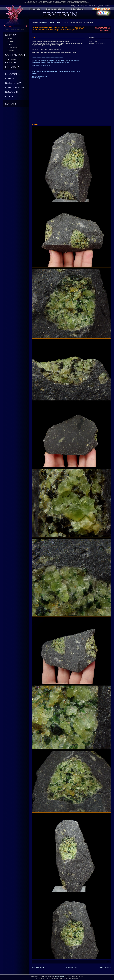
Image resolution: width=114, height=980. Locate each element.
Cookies (35, 1)
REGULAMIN (54, 978)
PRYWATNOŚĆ (62, 978)
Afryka (10, 45)
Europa (10, 42)
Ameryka (11, 51)
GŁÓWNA (40, 978)
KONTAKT (74, 978)
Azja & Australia (13, 48)
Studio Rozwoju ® (60, 976)
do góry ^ (108, 962)
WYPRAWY (46, 978)
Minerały (52, 22)
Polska (10, 39)
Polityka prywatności (84, 2)
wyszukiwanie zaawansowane (15, 29)
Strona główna (43, 22)
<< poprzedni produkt (38, 967)
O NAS (69, 978)
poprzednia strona (72, 967)
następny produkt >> (105, 967)
